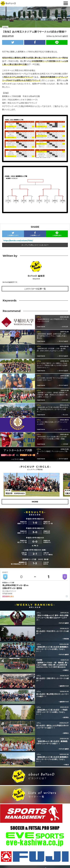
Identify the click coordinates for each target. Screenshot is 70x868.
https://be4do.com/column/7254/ (18, 241)
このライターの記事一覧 (35, 289)
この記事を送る (57, 234)
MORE (35, 502)
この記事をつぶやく (13, 234)
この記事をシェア (35, 234)
